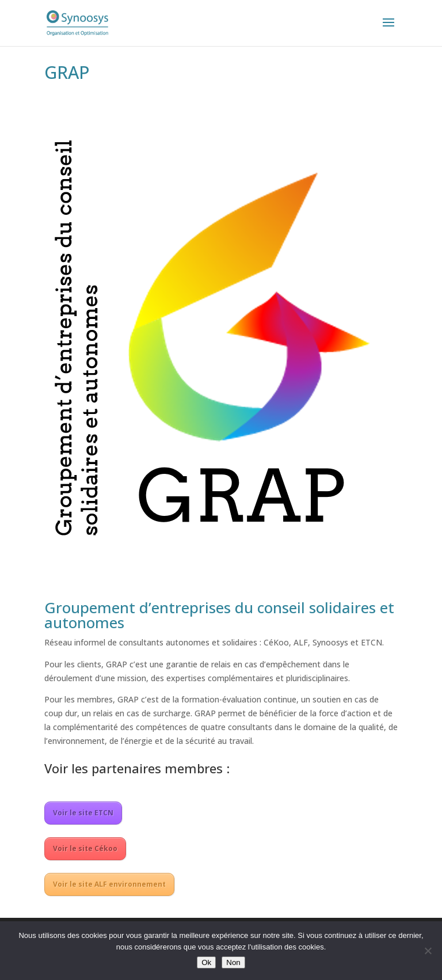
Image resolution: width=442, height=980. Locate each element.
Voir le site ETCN (83, 813)
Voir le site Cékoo (85, 848)
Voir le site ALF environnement (109, 884)
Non (233, 962)
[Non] (428, 951)
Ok (206, 962)
